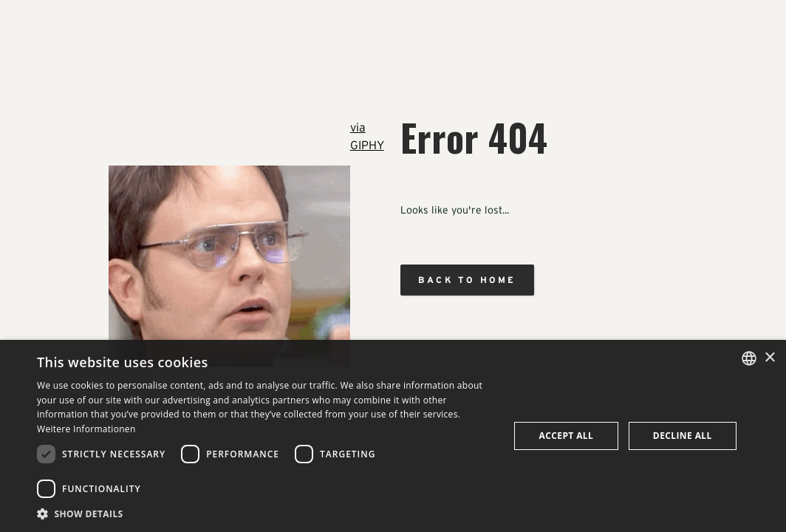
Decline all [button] (683, 436)
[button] (266, 514)
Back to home (467, 280)
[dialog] (393, 436)
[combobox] (749, 358)
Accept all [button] (567, 436)
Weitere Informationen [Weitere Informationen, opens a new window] (86, 429)
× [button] (769, 358)
